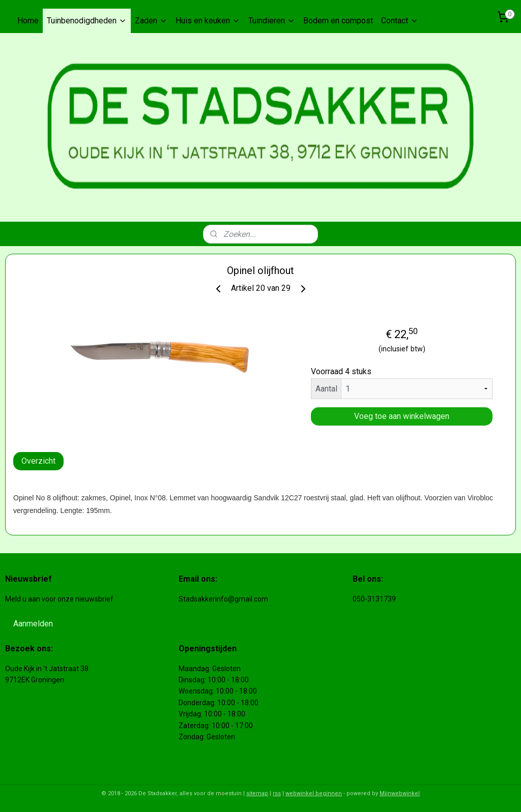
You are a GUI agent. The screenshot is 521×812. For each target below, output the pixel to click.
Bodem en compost (338, 21)
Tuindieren (272, 21)
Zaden (151, 21)
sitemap (257, 793)
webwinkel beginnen (314, 793)
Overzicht (38, 461)
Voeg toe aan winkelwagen (402, 416)
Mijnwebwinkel (400, 793)
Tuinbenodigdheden (87, 21)
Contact (400, 21)
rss (277, 793)
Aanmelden (33, 624)
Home (28, 21)
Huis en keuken (208, 21)
